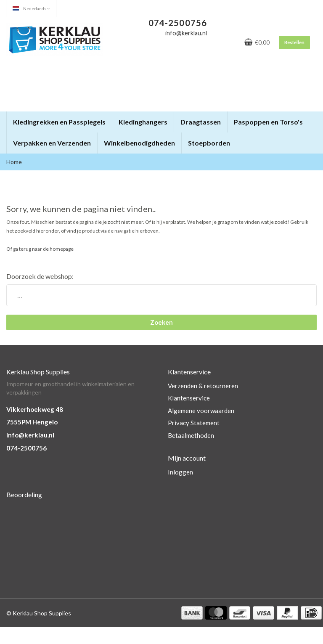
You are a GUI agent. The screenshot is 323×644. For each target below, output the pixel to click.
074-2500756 (26, 448)
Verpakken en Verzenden (52, 143)
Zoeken (161, 322)
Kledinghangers (143, 122)
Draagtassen (201, 122)
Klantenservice (189, 398)
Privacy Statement (194, 423)
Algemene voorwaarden (201, 411)
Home (14, 162)
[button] (105, 118)
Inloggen (180, 472)
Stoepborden (209, 143)
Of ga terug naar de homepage (40, 249)
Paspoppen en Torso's (268, 122)
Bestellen (294, 42)
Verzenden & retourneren (203, 386)
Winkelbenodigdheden (139, 143)
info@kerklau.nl (30, 435)
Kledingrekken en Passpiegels (59, 122)
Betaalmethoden (191, 435)
